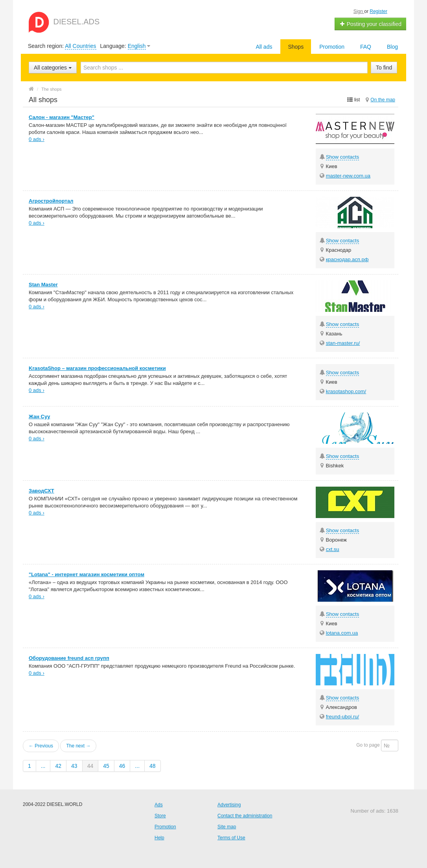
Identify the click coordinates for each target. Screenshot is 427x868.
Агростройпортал (51, 201)
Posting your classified (371, 24)
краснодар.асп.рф (347, 259)
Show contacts (343, 157)
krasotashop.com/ (346, 391)
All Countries (80, 46)
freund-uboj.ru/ (343, 717)
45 (106, 766)
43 (74, 766)
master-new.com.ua (348, 176)
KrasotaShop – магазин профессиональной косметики (97, 368)
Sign (359, 11)
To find (384, 68)
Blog (392, 47)
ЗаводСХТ (41, 491)
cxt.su (333, 549)
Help (159, 838)
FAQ (366, 47)
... (43, 766)
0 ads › (37, 139)
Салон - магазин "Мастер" (62, 117)
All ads (264, 47)
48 (153, 766)
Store (160, 816)
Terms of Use (231, 838)
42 (58, 766)
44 (90, 766)
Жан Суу (39, 417)
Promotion (332, 47)
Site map (227, 827)
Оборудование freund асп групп (69, 658)
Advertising (229, 805)
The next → (78, 746)
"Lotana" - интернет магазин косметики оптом (87, 574)
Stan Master (43, 285)
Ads (159, 805)
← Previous (41, 746)
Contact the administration (245, 816)
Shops (296, 47)
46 (122, 766)
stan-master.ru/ (343, 343)
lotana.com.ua (342, 633)
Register (378, 11)
